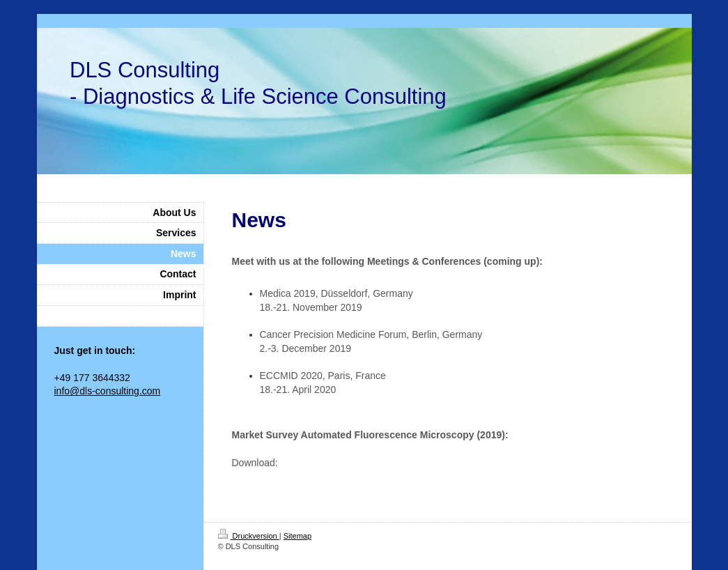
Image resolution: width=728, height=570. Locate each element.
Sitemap (297, 536)
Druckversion (249, 536)
